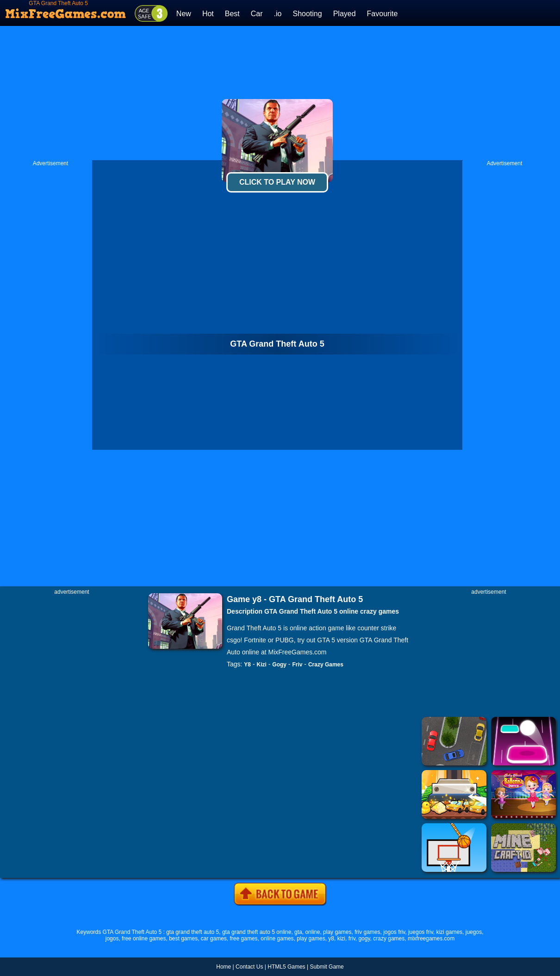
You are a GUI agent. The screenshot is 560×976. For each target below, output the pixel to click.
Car (257, 14)
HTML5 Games (286, 967)
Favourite (383, 14)
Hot (208, 14)
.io (278, 14)
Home (224, 967)
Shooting (307, 14)
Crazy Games (326, 665)
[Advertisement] (280, 93)
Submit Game (327, 967)
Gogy (279, 665)
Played (345, 14)
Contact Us (249, 967)
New (184, 14)
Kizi (262, 665)
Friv (297, 665)
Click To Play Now (277, 182)
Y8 (247, 665)
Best (232, 14)
